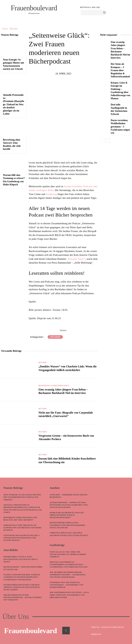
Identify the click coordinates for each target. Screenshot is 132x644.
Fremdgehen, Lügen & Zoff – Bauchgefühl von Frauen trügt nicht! (21, 559)
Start (5, 29)
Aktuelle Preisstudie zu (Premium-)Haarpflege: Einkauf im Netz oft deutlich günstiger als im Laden (13, 104)
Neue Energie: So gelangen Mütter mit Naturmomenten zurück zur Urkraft (23, 497)
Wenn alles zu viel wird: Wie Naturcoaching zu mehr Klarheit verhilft (68, 556)
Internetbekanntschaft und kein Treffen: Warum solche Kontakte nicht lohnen (22, 587)
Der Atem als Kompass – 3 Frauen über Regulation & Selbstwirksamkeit (120, 70)
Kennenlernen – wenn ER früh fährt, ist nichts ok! (20, 568)
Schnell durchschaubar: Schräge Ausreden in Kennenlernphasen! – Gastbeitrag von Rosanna (22, 577)
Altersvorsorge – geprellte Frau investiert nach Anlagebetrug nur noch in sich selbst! (69, 505)
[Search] (104, 13)
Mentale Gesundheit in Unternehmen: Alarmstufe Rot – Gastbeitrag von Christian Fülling (69, 566)
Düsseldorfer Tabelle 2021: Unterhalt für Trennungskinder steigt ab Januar (68, 525)
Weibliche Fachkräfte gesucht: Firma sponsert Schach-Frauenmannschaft (67, 515)
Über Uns (16, 616)
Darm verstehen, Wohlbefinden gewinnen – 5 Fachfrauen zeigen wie (120, 127)
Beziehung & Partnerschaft (54, 386)
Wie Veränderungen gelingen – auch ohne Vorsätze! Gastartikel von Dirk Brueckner (68, 597)
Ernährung (51, 194)
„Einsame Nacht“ (76, 259)
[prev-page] (102, 141)
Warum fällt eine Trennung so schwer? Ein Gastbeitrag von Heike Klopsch (23, 527)
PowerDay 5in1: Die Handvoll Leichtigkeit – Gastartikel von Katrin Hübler (67, 587)
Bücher (14, 29)
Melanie (63, 330)
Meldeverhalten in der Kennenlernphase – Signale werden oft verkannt (23, 597)
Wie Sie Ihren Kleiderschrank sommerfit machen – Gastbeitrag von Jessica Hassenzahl (68, 577)
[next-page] (108, 141)
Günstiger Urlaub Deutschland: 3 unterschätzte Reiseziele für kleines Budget (22, 537)
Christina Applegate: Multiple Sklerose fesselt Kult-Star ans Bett (67, 535)
